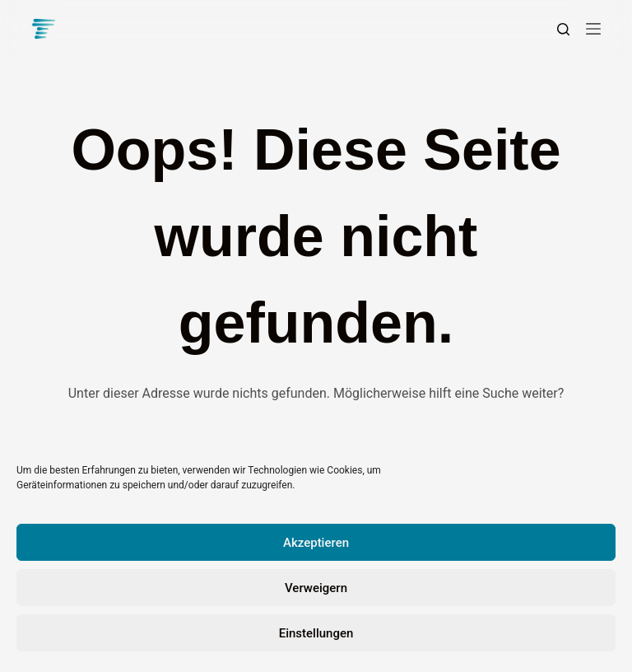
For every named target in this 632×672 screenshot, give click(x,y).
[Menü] (593, 29)
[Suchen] (563, 29)
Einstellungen (316, 633)
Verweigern (316, 588)
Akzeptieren (316, 543)
